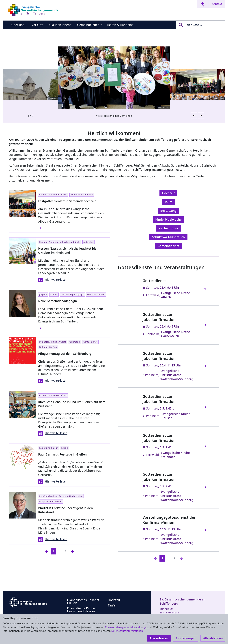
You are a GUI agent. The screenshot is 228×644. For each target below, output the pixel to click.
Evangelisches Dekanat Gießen (83, 601)
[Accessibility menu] (203, 4)
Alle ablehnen (213, 638)
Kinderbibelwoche (168, 220)
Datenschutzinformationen (127, 631)
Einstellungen (186, 638)
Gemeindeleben (88, 25)
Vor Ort (37, 25)
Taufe (168, 202)
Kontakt (217, 4)
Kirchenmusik (169, 228)
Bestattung (168, 211)
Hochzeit (169, 193)
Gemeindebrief (169, 246)
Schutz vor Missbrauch (168, 237)
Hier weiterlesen (53, 280)
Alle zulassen (159, 638)
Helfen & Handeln (119, 25)
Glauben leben (59, 25)
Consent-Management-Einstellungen (127, 627)
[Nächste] (181, 558)
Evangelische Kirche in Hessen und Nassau (83, 610)
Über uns (18, 25)
